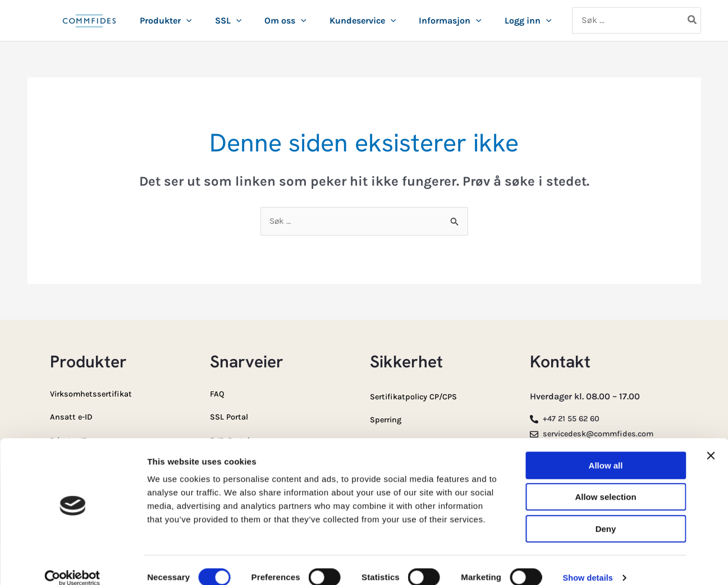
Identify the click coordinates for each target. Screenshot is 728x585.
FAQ (218, 394)
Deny (606, 514)
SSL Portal (231, 416)
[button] (186, 21)
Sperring (388, 419)
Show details (589, 563)
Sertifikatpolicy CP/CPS (419, 397)
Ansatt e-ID (73, 416)
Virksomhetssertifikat (95, 394)
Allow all (606, 451)
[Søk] (693, 21)
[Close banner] (711, 441)
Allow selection (605, 483)
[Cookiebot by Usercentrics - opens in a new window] (73, 563)
